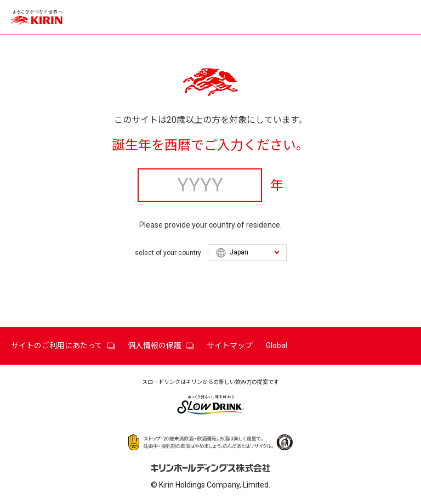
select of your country (168, 253)
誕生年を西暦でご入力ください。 (210, 145)
